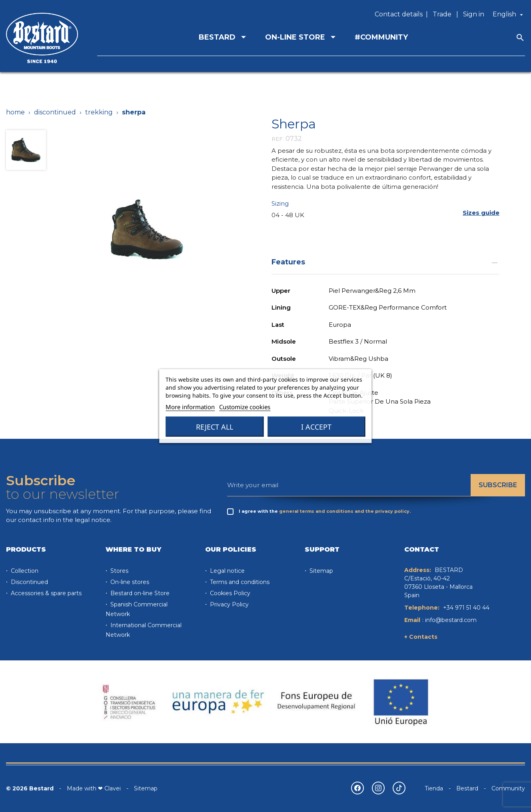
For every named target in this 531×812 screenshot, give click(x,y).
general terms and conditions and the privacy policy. (345, 511)
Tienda (434, 788)
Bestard (467, 788)
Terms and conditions (239, 582)
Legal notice (227, 571)
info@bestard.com (451, 620)
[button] (481, 213)
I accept (316, 427)
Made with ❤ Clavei (94, 788)
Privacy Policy (229, 604)
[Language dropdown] (509, 14)
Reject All (215, 427)
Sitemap (320, 571)
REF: (278, 139)
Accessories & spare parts (45, 593)
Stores (119, 571)
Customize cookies (245, 407)
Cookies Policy (229, 593)
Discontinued (29, 582)
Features (385, 262)
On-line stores (129, 582)
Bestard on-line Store (139, 593)
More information (190, 407)
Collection (24, 571)
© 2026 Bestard (30, 788)
